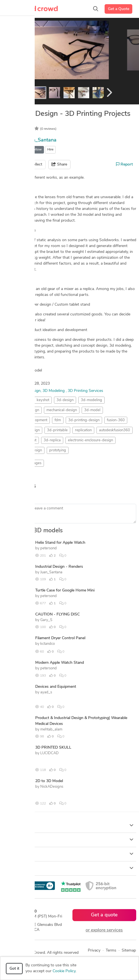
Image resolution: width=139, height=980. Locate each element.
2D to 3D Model (49, 781)
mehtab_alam (51, 729)
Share (59, 164)
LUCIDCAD (50, 753)
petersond (49, 548)
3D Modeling (54, 391)
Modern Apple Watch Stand (60, 663)
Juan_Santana (41, 140)
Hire (50, 150)
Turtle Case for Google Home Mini (65, 590)
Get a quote (104, 915)
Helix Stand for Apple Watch (60, 543)
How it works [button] (70, 825)
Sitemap (129, 951)
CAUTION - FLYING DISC (57, 614)
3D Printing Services (85, 391)
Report (124, 164)
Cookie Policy (64, 971)
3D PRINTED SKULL (53, 748)
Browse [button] (70, 840)
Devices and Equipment (56, 687)
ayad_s (46, 692)
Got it (14, 969)
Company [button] (70, 854)
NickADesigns (52, 787)
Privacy (94, 951)
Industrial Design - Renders (59, 567)
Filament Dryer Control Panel (60, 638)
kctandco (48, 644)
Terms (111, 951)
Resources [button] (70, 868)
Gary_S (46, 620)
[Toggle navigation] (13, 9)
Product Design (27, 391)
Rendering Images (27, 463)
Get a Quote (119, 9)
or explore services (104, 930)
